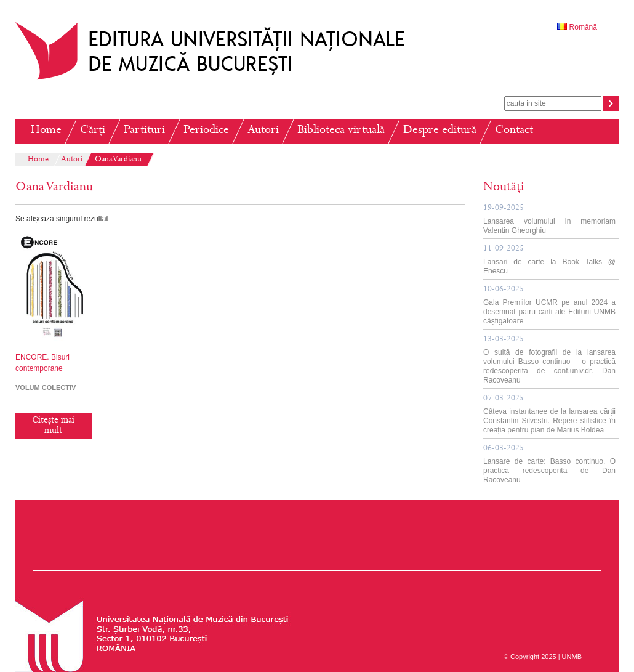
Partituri (144, 131)
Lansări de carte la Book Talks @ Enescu (549, 260)
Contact (514, 131)
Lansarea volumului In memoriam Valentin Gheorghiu (549, 220)
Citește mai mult (53, 426)
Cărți (93, 131)
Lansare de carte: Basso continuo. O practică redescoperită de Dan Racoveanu (549, 464)
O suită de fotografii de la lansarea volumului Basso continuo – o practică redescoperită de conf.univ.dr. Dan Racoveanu (549, 360)
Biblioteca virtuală (341, 131)
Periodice (206, 131)
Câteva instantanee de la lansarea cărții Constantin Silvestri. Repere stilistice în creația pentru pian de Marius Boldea (549, 415)
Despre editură (440, 131)
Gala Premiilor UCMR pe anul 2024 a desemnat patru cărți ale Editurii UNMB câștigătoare (549, 306)
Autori (263, 131)
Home (46, 131)
